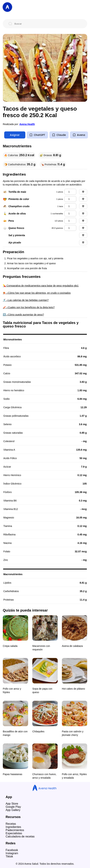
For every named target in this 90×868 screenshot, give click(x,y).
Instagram (12, 853)
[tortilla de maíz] (70, 192)
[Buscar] (48, 24)
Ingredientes (13, 827)
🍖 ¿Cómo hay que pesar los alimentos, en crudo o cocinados (37, 293)
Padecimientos (15, 830)
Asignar (15, 135)
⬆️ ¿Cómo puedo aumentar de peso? (23, 315)
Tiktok (9, 856)
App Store (12, 804)
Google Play (13, 807)
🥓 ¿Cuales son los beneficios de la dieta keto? (29, 307)
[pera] (70, 221)
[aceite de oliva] (70, 213)
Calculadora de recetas (20, 836)
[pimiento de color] (70, 199)
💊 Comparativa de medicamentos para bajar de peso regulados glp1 (41, 286)
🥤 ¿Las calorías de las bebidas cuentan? (26, 300)
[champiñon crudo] (70, 206)
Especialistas (14, 833)
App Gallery (13, 810)
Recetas (11, 824)
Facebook (12, 850)
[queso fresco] (70, 228)
